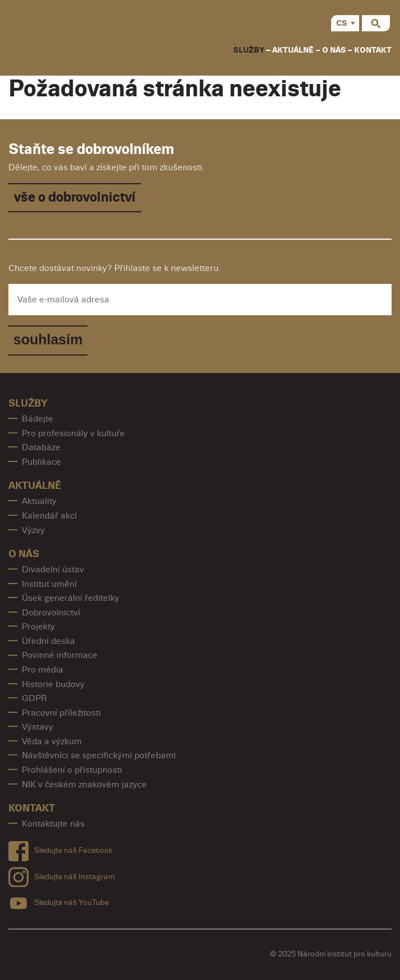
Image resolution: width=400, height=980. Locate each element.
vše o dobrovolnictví (75, 197)
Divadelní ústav (53, 570)
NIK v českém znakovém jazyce (84, 785)
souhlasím (48, 339)
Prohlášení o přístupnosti (72, 770)
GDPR (34, 698)
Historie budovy (53, 684)
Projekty (38, 627)
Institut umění (49, 584)
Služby (249, 50)
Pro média (43, 670)
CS (342, 23)
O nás (334, 50)
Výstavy (38, 727)
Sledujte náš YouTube (59, 901)
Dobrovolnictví (51, 613)
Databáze (41, 447)
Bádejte (38, 419)
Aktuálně (293, 50)
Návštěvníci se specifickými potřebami (99, 755)
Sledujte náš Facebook (61, 849)
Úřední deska (48, 641)
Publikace (41, 462)
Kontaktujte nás (53, 824)
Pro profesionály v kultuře (73, 433)
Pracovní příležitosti (61, 713)
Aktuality (39, 501)
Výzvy (33, 530)
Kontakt (373, 50)
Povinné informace (60, 655)
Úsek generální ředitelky (71, 598)
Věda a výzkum (52, 741)
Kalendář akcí (49, 516)
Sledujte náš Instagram (62, 874)
